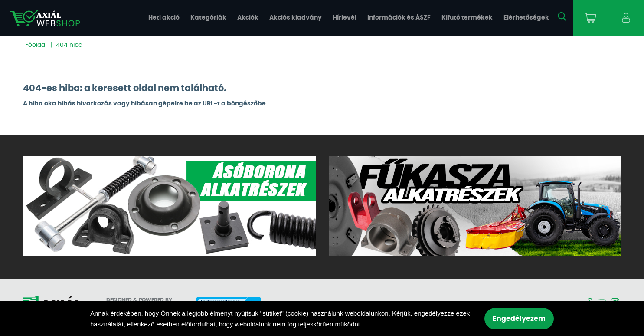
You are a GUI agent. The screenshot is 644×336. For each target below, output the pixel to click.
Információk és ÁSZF (399, 18)
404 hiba (69, 45)
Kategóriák (208, 18)
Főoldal (36, 45)
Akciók (248, 18)
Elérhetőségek (526, 18)
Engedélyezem (519, 319)
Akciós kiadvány (296, 18)
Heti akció (164, 18)
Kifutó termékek (467, 18)
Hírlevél (345, 18)
